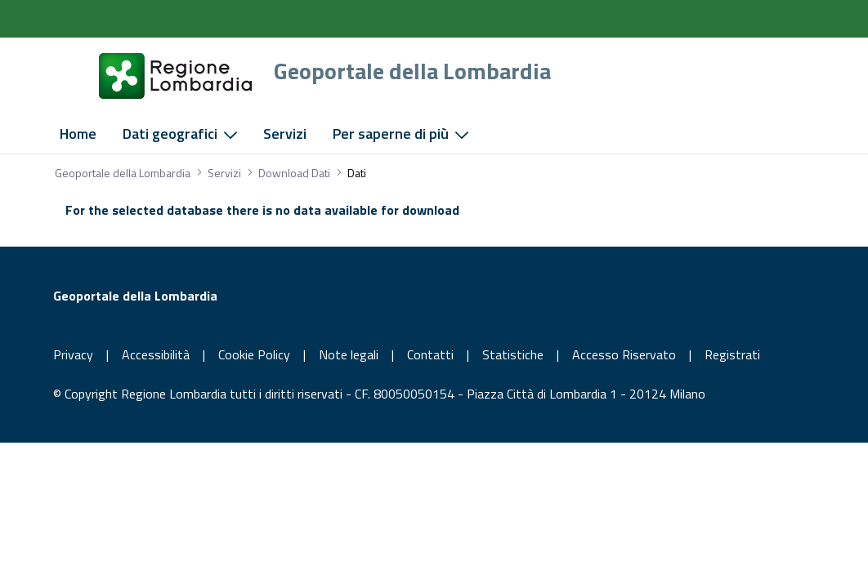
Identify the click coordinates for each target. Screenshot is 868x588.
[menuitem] (78, 134)
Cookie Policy (254, 354)
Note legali (349, 354)
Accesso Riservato (624, 354)
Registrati (732, 354)
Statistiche (513, 354)
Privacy (73, 354)
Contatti (430, 354)
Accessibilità (156, 354)
